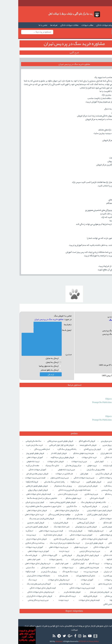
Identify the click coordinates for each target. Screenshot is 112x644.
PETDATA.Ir (65, 639)
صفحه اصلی (103, 25)
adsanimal (41, 639)
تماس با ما (25, 25)
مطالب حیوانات (69, 25)
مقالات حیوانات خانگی (51, 25)
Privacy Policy (75, 639)
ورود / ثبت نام (97, 32)
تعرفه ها (36, 25)
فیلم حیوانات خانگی (86, 25)
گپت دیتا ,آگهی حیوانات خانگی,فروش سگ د (56, 14)
